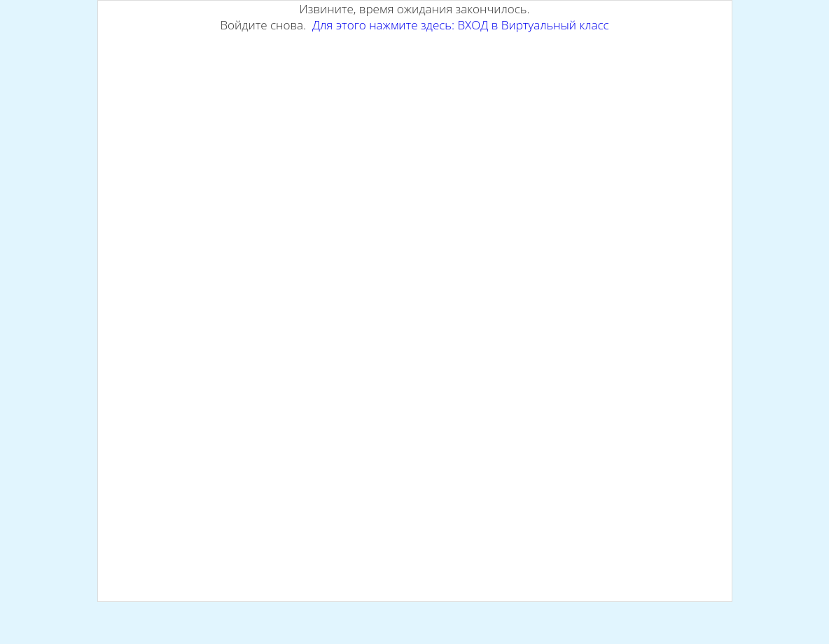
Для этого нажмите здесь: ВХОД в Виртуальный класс (461, 25)
